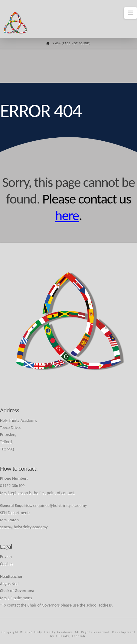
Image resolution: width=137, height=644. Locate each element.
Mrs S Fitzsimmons (16, 598)
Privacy (6, 557)
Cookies (7, 564)
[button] (130, 13)
